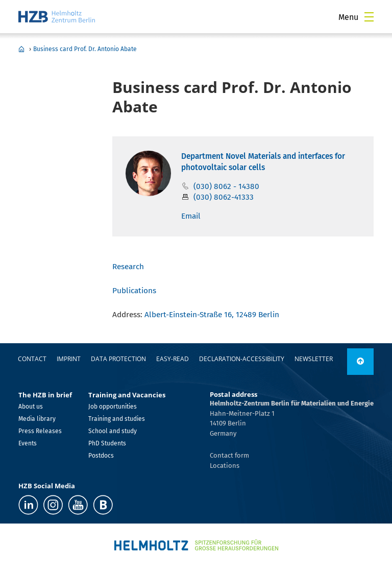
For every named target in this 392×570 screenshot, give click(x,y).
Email (191, 216)
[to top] (360, 362)
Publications (134, 291)
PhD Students (107, 443)
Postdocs (101, 456)
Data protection (118, 359)
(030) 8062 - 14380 (226, 186)
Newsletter (314, 359)
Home (21, 49)
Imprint (69, 359)
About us (31, 407)
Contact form (229, 455)
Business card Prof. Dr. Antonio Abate (85, 49)
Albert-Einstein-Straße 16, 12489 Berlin (212, 315)
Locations (225, 466)
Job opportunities (113, 407)
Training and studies (117, 419)
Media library (37, 419)
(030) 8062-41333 (224, 197)
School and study (113, 431)
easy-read (173, 359)
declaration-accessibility (242, 359)
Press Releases (40, 431)
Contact (32, 359)
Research (128, 267)
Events (28, 443)
